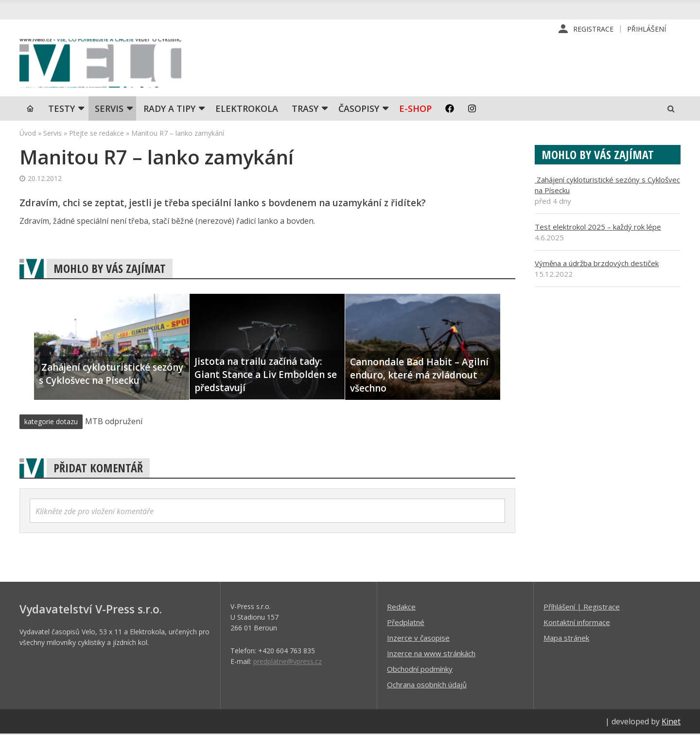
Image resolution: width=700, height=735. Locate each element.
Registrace (593, 29)
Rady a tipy (169, 109)
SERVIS (109, 109)
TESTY (61, 109)
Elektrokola (247, 109)
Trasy (305, 109)
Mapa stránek (566, 639)
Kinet (671, 722)
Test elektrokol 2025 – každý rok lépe (598, 228)
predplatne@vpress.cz (288, 662)
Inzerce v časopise (418, 639)
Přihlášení (647, 29)
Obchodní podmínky (420, 670)
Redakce (401, 608)
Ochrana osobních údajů (427, 685)
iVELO (102, 64)
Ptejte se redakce (96, 134)
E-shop (415, 109)
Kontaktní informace (577, 623)
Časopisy (359, 109)
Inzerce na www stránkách (431, 654)
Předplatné (406, 623)
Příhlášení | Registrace (582, 608)
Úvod (28, 134)
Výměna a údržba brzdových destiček (597, 264)
